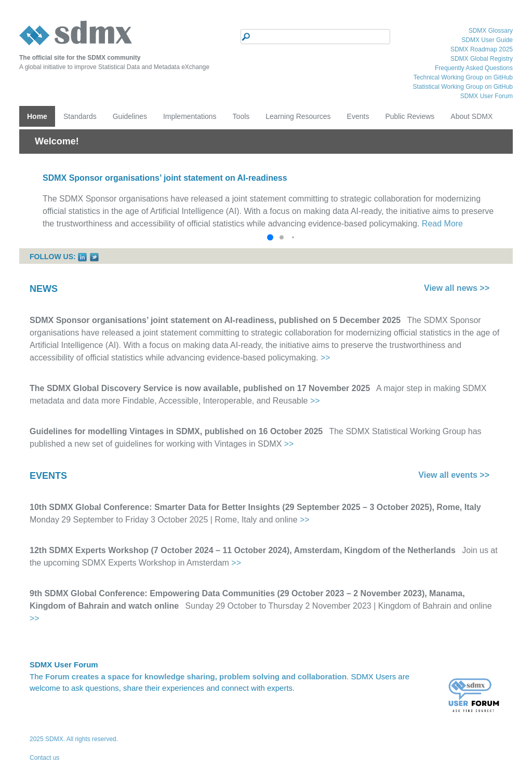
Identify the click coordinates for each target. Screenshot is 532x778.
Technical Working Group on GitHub (463, 77)
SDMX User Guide (487, 40)
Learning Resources (298, 116)
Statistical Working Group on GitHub (463, 87)
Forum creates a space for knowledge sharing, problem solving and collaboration (196, 676)
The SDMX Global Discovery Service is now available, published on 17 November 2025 (200, 388)
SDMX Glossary (491, 31)
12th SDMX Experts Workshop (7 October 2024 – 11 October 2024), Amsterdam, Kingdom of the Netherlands (243, 550)
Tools (241, 116)
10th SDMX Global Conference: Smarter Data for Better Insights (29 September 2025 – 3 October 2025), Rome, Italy (255, 507)
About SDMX (471, 116)
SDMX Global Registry (482, 59)
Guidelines (130, 116)
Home (37, 116)
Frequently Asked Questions (474, 68)
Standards (80, 116)
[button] (270, 237)
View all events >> (454, 475)
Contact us (44, 758)
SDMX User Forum (487, 96)
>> (325, 358)
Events (358, 116)
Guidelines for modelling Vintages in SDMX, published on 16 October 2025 (176, 431)
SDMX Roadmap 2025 (482, 49)
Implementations (190, 116)
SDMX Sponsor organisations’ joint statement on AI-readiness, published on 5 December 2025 (215, 320)
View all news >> (457, 288)
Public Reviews (410, 116)
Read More (442, 224)
